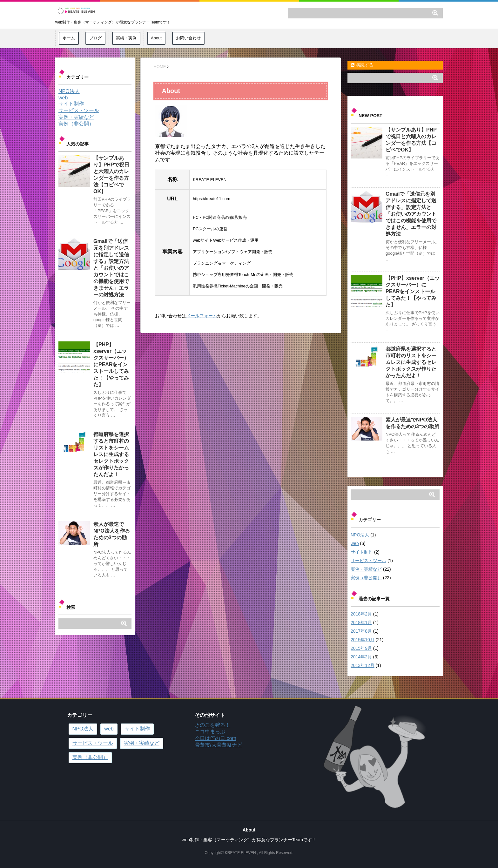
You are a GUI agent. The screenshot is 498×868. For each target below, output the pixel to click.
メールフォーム (202, 316)
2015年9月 (361, 648)
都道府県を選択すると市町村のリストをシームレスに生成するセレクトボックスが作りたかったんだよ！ (411, 362)
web (355, 543)
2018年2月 (361, 614)
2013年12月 (363, 665)
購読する (362, 65)
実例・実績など (366, 569)
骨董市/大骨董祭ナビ (218, 745)
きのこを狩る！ (212, 725)
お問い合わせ (188, 38)
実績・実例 (126, 38)
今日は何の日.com (215, 738)
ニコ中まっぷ (210, 732)
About (156, 38)
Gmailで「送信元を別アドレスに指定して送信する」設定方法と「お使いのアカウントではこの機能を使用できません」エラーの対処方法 (411, 214)
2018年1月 (361, 622)
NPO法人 (360, 535)
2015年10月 (363, 640)
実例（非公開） (366, 578)
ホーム (69, 38)
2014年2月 (361, 657)
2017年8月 (361, 631)
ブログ (95, 38)
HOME (160, 67)
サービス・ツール (368, 561)
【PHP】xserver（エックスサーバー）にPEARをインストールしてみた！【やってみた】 (413, 291)
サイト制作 (362, 552)
